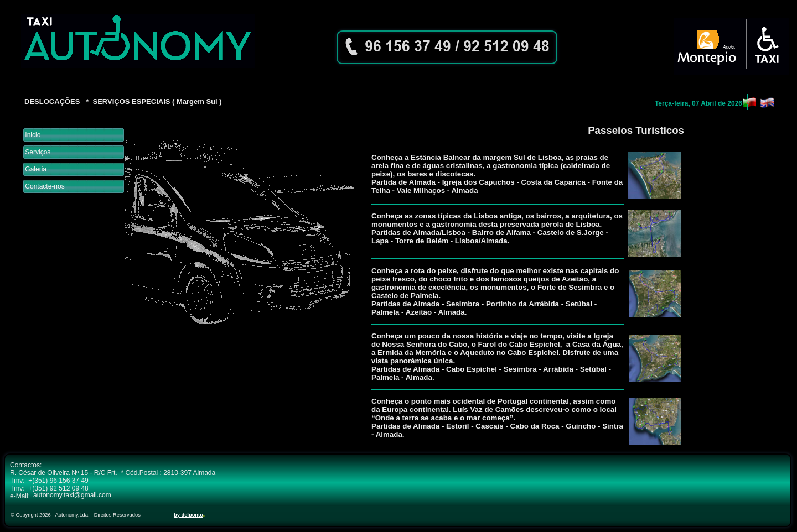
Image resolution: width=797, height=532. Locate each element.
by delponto (188, 515)
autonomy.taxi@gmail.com (72, 495)
